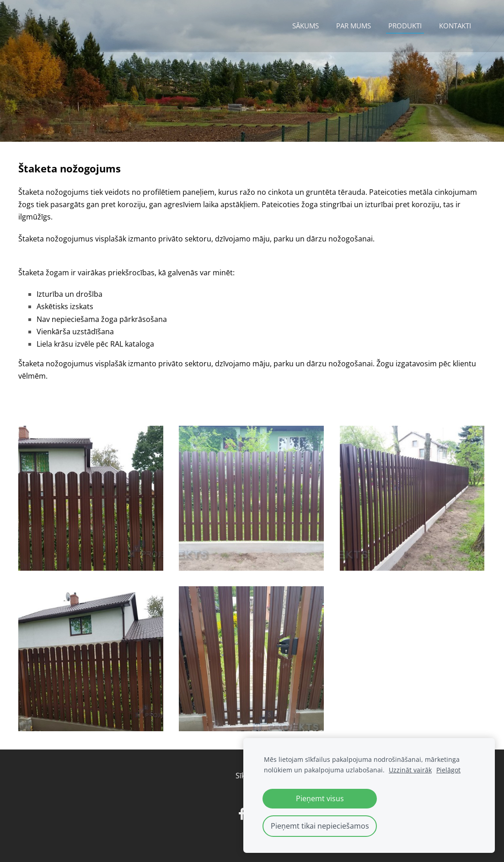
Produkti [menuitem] (405, 26)
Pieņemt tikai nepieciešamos (320, 826)
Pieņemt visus (320, 798)
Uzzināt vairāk (410, 770)
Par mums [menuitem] (354, 26)
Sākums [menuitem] (306, 26)
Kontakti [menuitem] (455, 26)
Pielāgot (448, 770)
